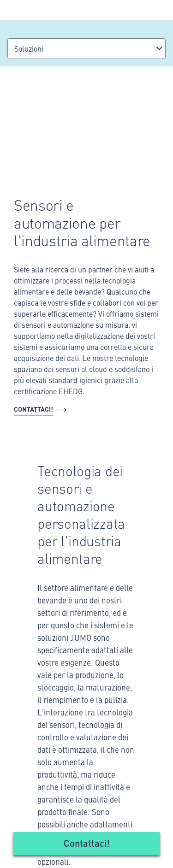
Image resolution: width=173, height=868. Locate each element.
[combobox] (86, 49)
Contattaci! (87, 843)
